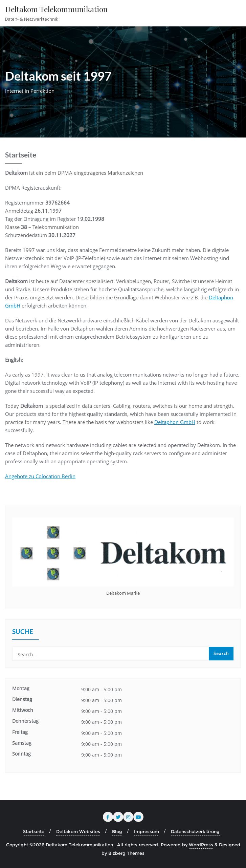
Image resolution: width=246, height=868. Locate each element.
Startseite (34, 831)
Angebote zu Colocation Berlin (40, 476)
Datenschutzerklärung (195, 831)
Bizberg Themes (126, 853)
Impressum (147, 831)
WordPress (201, 845)
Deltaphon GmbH (175, 422)
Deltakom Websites (78, 831)
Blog (117, 831)
